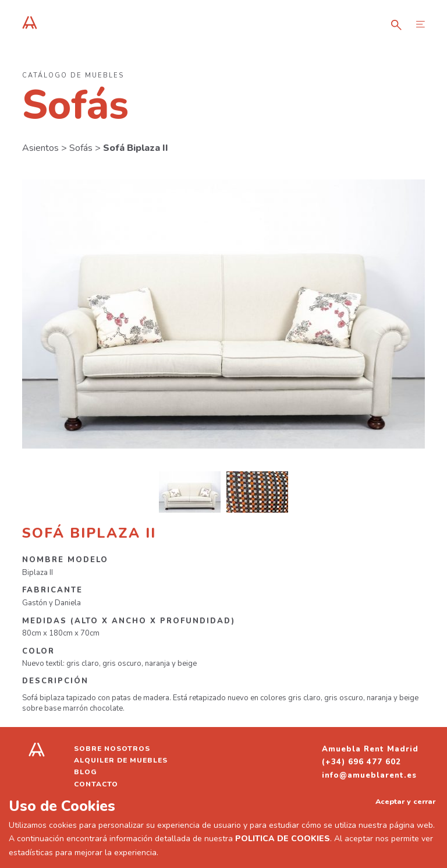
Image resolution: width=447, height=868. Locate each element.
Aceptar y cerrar (405, 801)
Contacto (96, 784)
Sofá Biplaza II (136, 148)
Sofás (81, 148)
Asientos (40, 148)
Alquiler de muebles (121, 760)
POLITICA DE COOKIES (283, 839)
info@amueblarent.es (369, 775)
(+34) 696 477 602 (361, 762)
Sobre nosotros (112, 749)
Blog (86, 772)
